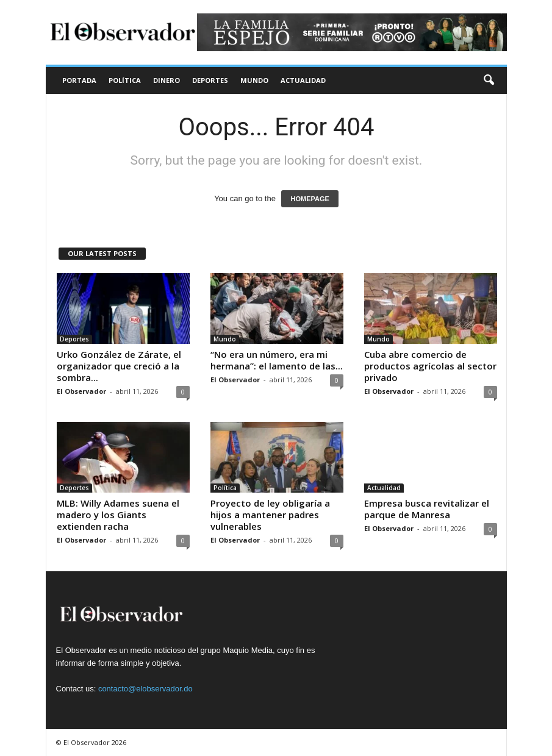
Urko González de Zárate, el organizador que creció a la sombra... (119, 366)
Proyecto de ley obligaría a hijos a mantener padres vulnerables (270, 515)
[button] (489, 80)
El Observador (81, 391)
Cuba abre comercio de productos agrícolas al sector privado (430, 366)
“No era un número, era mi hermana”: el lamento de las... (277, 360)
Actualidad (303, 80)
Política (125, 80)
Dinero (167, 80)
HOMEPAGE (310, 199)
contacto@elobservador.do (145, 689)
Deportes (210, 80)
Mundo (254, 80)
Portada (79, 80)
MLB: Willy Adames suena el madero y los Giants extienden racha (118, 515)
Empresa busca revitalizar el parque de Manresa (427, 509)
